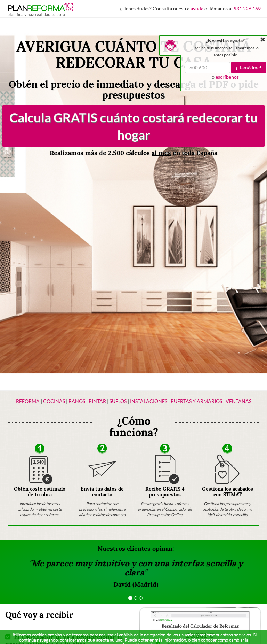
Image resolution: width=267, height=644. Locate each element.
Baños (77, 401)
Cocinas (54, 401)
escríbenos (227, 77)
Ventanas (238, 401)
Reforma (28, 401)
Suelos (118, 401)
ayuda (197, 9)
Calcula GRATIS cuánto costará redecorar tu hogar (133, 126)
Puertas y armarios (196, 401)
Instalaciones (149, 401)
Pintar (98, 401)
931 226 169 (247, 9)
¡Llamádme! (249, 67)
